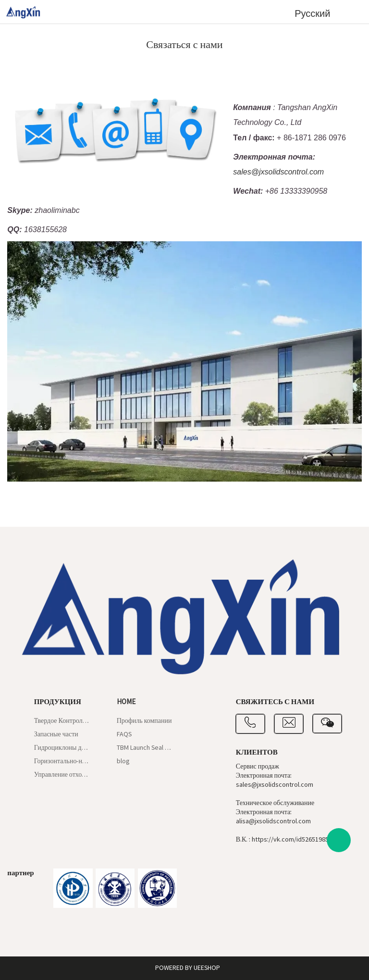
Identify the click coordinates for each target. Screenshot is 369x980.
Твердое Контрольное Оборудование (62, 721)
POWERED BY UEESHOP (188, 968)
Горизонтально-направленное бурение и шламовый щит (62, 761)
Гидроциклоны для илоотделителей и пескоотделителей (62, 748)
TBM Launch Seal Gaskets (145, 748)
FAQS (124, 734)
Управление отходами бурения (62, 775)
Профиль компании (144, 721)
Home (126, 702)
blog (123, 761)
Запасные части (56, 734)
